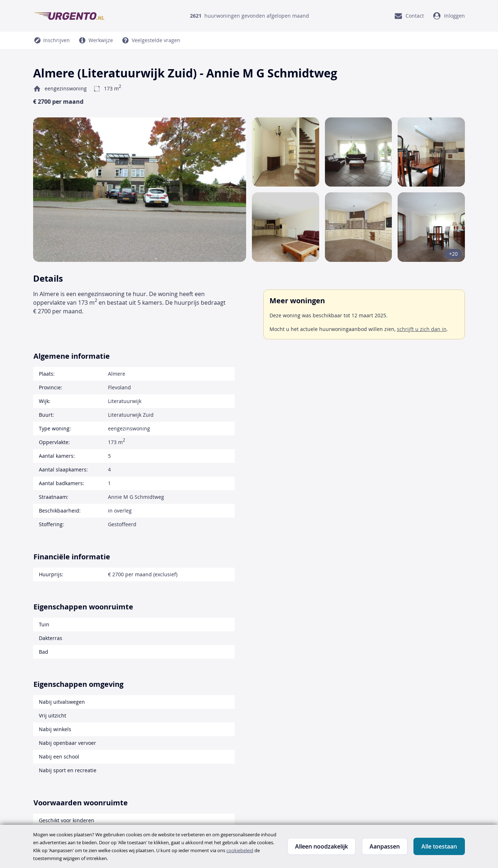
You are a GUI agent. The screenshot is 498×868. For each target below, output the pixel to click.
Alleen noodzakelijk (322, 846)
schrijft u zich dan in (422, 329)
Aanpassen (385, 846)
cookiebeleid (240, 850)
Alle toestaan (439, 846)
